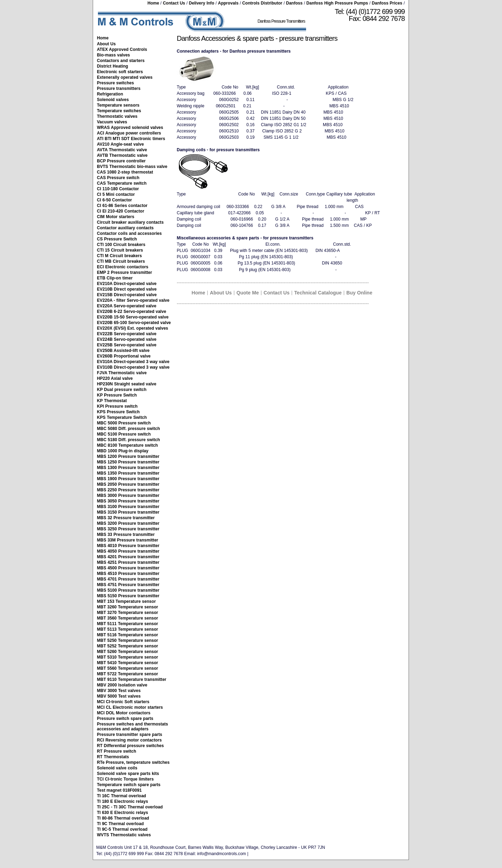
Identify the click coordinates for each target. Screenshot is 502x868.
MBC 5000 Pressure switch (124, 423)
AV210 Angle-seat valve (120, 144)
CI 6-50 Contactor (114, 200)
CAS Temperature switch (122, 183)
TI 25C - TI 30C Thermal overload (130, 807)
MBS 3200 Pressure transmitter (128, 523)
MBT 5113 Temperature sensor (128, 629)
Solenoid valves (113, 100)
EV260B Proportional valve (124, 356)
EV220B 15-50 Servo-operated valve (133, 317)
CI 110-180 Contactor (118, 189)
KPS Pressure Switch (118, 412)
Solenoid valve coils (117, 768)
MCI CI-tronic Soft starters (123, 702)
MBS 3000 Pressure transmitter (128, 496)
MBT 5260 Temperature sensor (128, 652)
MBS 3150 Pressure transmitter (128, 512)
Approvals (228, 3)
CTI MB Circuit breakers (121, 261)
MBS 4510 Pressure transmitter (128, 574)
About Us (106, 44)
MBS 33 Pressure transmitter (126, 535)
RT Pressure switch (117, 751)
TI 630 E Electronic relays (123, 813)
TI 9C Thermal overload (120, 824)
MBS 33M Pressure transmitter (128, 540)
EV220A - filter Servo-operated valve (133, 300)
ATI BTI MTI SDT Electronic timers (131, 139)
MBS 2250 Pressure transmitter (128, 490)
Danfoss (294, 3)
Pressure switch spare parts (125, 719)
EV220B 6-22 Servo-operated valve (132, 312)
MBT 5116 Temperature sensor (128, 635)
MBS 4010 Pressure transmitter (128, 546)
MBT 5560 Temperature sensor (128, 668)
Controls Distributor (262, 3)
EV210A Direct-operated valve (127, 284)
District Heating (112, 66)
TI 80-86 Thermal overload (123, 818)
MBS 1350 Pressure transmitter (128, 473)
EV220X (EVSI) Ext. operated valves (132, 328)
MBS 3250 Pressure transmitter (128, 529)
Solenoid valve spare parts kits (128, 774)
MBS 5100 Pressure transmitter (128, 590)
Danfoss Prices (387, 3)
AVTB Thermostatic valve (122, 155)
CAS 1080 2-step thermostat (125, 172)
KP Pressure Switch (117, 395)
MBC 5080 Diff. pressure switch (128, 429)
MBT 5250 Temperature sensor (128, 640)
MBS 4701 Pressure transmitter (128, 579)
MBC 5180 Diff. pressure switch (128, 440)
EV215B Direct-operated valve (127, 295)
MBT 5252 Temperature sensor (128, 646)
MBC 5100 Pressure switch (124, 434)
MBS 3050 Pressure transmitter (128, 501)
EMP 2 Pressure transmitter (124, 272)
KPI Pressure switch (117, 406)
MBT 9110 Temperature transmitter (132, 679)
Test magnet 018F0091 (119, 790)
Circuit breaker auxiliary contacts (130, 222)
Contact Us (174, 3)
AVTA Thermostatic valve (122, 150)
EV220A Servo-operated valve (127, 306)
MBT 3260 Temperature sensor (128, 607)
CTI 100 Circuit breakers (121, 245)
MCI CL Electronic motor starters (130, 707)
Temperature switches (119, 111)
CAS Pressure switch (118, 178)
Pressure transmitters (119, 89)
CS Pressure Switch (117, 239)
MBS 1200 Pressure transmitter (128, 456)
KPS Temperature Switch (122, 417)
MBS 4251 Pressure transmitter (128, 562)
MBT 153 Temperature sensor (126, 601)
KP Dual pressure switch (122, 390)
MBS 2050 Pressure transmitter (128, 484)
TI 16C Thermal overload (121, 796)
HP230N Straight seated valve (127, 384)
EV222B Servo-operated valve (127, 334)
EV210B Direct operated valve (127, 289)
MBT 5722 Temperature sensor (128, 674)
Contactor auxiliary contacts (125, 228)
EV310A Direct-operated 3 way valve (133, 362)
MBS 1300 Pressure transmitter (128, 468)
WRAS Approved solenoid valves (130, 128)
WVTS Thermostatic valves (124, 835)
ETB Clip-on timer (115, 278)
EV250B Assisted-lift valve (123, 351)
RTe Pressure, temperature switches (133, 762)
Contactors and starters (121, 61)
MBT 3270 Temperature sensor (128, 613)
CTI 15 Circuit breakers (120, 250)
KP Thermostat (112, 401)
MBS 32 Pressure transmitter (126, 518)
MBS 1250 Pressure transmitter (128, 462)
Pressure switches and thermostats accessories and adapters (132, 727)
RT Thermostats (113, 757)
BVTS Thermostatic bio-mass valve (132, 167)
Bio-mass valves (113, 55)
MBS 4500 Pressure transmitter (128, 568)
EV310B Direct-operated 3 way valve (133, 367)
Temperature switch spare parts (129, 785)
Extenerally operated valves (125, 77)
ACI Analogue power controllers (129, 133)
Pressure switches (115, 83)
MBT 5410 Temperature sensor (128, 663)
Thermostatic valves (117, 116)
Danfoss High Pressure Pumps (337, 3)
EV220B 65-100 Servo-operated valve (134, 323)
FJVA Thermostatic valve (122, 373)
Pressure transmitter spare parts (130, 735)
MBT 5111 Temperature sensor (128, 624)
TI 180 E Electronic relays (123, 801)
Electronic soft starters (120, 72)
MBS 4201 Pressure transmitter (128, 557)
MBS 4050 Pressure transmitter (128, 551)
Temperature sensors (118, 105)
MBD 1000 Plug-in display (123, 451)
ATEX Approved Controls (122, 49)
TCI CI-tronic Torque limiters (125, 779)
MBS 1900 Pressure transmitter (128, 479)
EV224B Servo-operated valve (127, 339)
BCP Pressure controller (121, 161)
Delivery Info (202, 3)
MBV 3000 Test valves (119, 691)
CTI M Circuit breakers (119, 256)
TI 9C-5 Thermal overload (122, 829)
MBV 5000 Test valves (119, 696)
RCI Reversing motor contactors (129, 740)
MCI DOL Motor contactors (124, 713)
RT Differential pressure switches (130, 746)
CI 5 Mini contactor (116, 194)
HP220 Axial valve (115, 378)
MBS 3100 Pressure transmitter (128, 507)
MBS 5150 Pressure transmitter (128, 596)
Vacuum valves (112, 122)
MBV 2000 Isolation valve (122, 685)
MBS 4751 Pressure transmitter (128, 585)
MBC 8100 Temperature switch (127, 445)
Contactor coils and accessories (129, 233)
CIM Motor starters (116, 217)
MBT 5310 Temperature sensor (128, 657)
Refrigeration (110, 94)
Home (153, 3)
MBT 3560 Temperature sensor (128, 618)
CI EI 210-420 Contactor (121, 211)
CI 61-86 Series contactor (122, 206)
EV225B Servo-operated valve (127, 345)
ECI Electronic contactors (123, 267)
